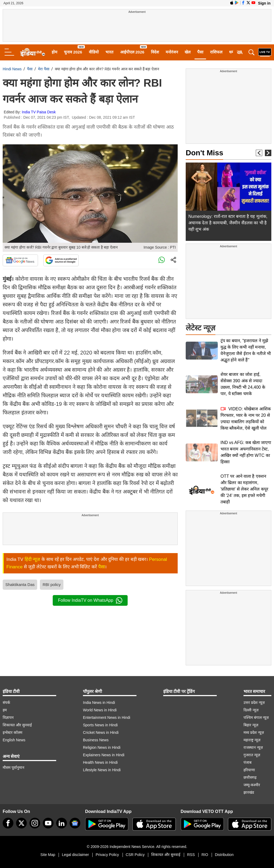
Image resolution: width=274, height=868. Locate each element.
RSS (191, 855)
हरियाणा (249, 770)
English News (14, 740)
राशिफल (216, 52)
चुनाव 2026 (73, 52)
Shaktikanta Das (20, 585)
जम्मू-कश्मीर (252, 785)
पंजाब (248, 762)
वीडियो (94, 52)
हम (5, 710)
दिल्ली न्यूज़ (251, 710)
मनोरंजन (172, 52)
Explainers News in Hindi (104, 755)
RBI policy (52, 585)
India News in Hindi (99, 703)
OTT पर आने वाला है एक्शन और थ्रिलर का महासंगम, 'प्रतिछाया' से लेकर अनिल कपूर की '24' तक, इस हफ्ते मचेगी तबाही (244, 489)
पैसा (200, 52)
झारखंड (249, 792)
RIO (205, 855)
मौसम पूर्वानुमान (14, 767)
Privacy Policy (107, 855)
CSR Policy (135, 855)
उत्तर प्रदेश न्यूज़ (254, 703)
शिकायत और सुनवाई (17, 725)
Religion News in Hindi (102, 747)
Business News (96, 740)
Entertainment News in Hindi (107, 717)
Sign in (264, 3)
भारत (109, 52)
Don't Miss (204, 153)
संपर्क (6, 703)
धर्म (231, 52)
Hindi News (12, 69)
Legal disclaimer (75, 855)
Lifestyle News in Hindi (102, 770)
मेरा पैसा (44, 69)
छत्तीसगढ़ (250, 777)
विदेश (155, 52)
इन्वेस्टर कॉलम (12, 732)
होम (54, 52)
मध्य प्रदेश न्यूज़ (254, 732)
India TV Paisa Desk (39, 112)
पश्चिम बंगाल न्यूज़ (256, 717)
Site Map (48, 855)
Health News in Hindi (100, 762)
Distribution (224, 855)
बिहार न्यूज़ (251, 725)
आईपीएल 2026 (132, 52)
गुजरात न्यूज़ (252, 755)
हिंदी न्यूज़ (33, 559)
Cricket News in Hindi (101, 732)
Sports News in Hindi (100, 725)
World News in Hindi (100, 710)
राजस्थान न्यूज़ (253, 747)
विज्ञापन (8, 717)
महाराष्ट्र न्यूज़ (252, 740)
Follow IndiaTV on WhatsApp (90, 600)
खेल (188, 52)
